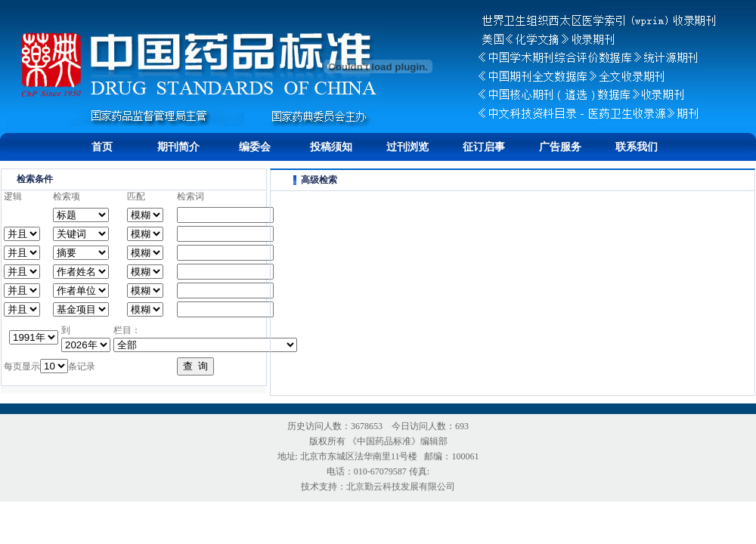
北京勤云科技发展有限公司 (401, 487)
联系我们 (637, 147)
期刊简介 (178, 147)
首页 (102, 147)
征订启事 (484, 147)
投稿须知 (331, 147)
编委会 (255, 147)
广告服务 (560, 147)
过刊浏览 (407, 147)
